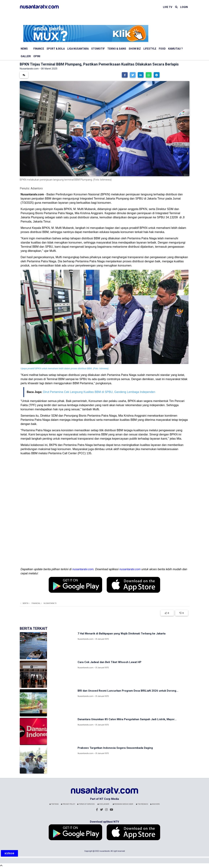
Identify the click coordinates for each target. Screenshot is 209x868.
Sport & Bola (56, 49)
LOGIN (184, 7)
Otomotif (98, 49)
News (24, 49)
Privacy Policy (68, 804)
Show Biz (135, 49)
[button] (125, 75)
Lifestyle (150, 49)
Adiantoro (37, 188)
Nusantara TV (50, 603)
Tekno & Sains (117, 49)
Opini (37, 56)
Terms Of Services (86, 804)
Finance (39, 49)
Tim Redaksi (142, 804)
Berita (26, 603)
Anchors (155, 804)
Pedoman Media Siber (123, 804)
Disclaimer (103, 804)
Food (162, 49)
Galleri (26, 56)
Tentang (54, 804)
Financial (36, 603)
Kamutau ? (175, 49)
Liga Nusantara (78, 49)
